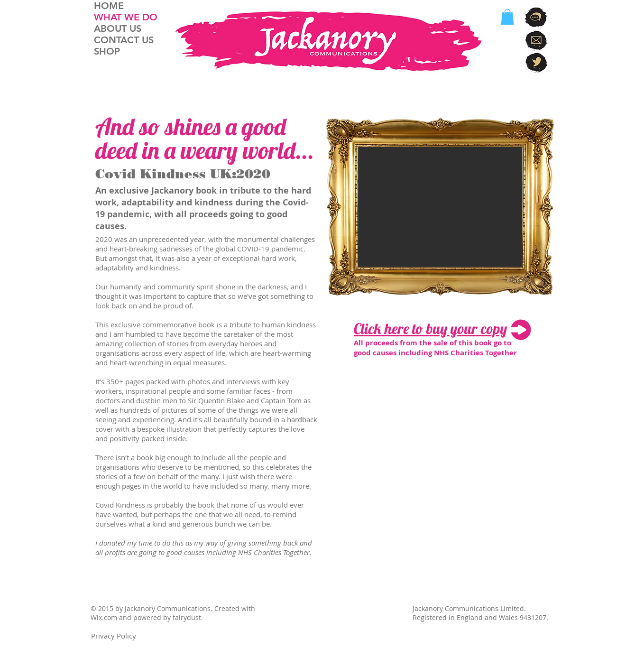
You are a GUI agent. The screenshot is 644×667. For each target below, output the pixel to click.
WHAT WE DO (126, 17)
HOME (109, 6)
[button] (507, 17)
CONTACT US (124, 40)
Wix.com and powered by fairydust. (147, 617)
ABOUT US (118, 28)
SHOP (107, 51)
